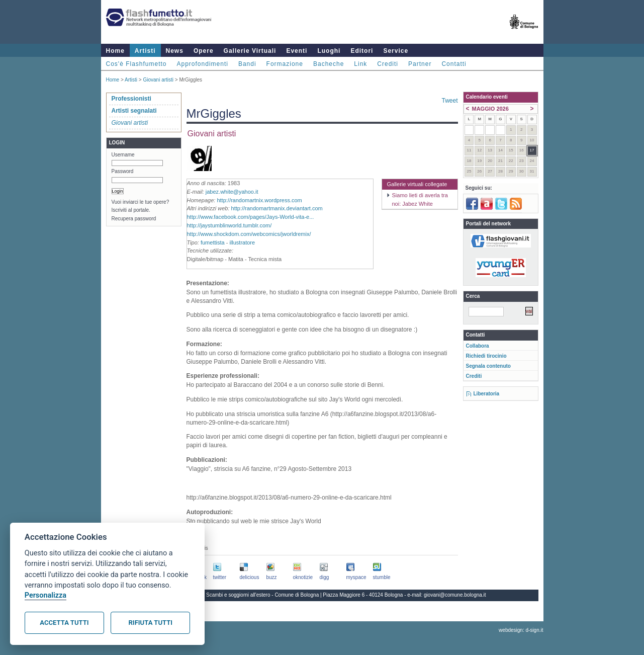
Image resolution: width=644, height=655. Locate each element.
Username (123, 155)
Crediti (388, 64)
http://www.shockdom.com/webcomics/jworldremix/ (249, 234)
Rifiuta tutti (151, 623)
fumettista (213, 242)
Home (115, 51)
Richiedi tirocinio (486, 356)
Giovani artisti (158, 80)
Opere (204, 51)
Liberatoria (487, 394)
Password (123, 171)
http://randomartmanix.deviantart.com (277, 208)
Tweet (449, 101)
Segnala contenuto (488, 366)
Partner (420, 64)
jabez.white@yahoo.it (232, 192)
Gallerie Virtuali (250, 51)
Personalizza (45, 595)
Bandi (247, 64)
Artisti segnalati (134, 111)
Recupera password (134, 219)
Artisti (145, 51)
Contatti (454, 64)
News (175, 51)
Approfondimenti (203, 64)
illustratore (242, 242)
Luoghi (329, 51)
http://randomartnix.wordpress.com (259, 200)
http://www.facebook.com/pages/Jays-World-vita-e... (251, 217)
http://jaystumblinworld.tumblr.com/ (229, 225)
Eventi (297, 51)
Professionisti (131, 99)
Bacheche (329, 64)
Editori (362, 51)
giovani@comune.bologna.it (455, 595)
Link (360, 64)
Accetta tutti (64, 623)
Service (396, 51)
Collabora (478, 346)
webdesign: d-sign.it (521, 630)
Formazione (285, 64)
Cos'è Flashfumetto (136, 64)
